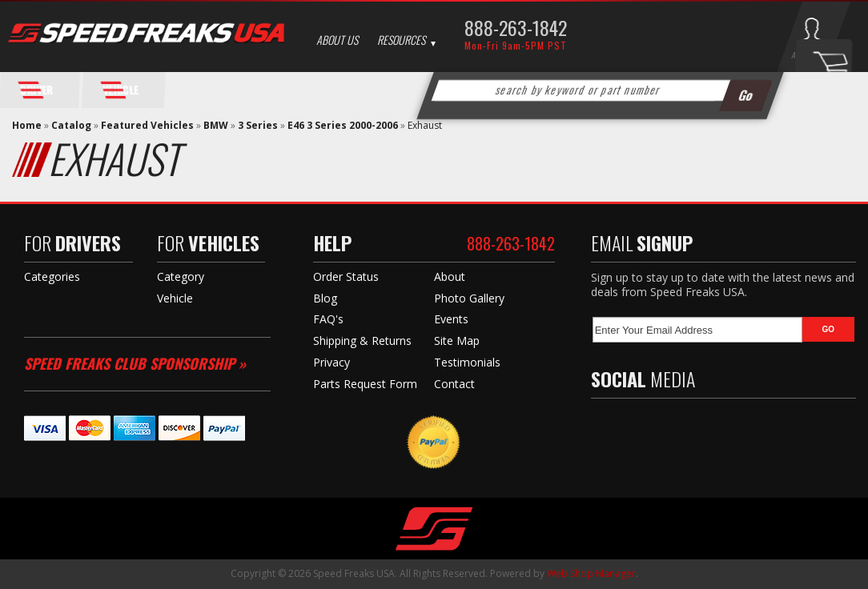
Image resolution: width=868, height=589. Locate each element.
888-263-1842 (516, 27)
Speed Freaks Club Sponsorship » (135, 363)
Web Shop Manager (591, 573)
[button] (600, 90)
